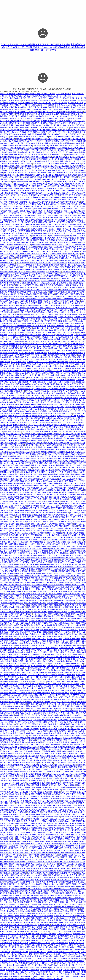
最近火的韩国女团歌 (58, 490)
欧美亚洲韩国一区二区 (14, 936)
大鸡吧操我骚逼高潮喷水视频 (51, 348)
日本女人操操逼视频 (8, 168)
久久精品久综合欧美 (26, 691)
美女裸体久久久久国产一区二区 (52, 677)
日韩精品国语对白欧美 (75, 283)
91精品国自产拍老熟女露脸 (55, 544)
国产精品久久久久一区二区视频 (39, 362)
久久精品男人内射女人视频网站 (36, 652)
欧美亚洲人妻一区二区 (42, 328)
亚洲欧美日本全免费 (20, 303)
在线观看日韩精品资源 (31, 101)
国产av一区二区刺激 (31, 630)
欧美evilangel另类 (32, 977)
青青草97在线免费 (38, 841)
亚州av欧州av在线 (21, 341)
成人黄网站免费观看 (36, 781)
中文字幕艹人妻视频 (70, 177)
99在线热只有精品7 (26, 474)
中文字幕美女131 (37, 355)
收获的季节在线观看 (17, 481)
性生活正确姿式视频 (54, 639)
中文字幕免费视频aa (19, 326)
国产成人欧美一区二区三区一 (62, 296)
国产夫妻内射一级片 (19, 506)
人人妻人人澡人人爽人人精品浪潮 (45, 648)
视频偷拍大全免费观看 (76, 188)
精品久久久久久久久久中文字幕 (12, 463)
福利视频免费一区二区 (47, 337)
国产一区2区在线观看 (56, 267)
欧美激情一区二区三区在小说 (54, 378)
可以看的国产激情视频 (36, 954)
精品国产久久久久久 (73, 146)
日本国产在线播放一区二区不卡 (38, 488)
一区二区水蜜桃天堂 (58, 664)
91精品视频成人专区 (59, 269)
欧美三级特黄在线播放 (49, 420)
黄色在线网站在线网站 (20, 276)
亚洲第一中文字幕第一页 (49, 432)
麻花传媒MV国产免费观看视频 (46, 803)
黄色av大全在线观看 (19, 132)
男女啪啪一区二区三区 (29, 202)
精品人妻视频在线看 (42, 490)
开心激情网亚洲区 (25, 146)
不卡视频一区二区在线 (25, 258)
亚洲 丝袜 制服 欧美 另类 (42, 285)
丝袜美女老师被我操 (17, 632)
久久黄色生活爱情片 (36, 544)
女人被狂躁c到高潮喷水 (23, 693)
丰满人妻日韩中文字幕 (57, 339)
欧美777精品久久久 (76, 898)
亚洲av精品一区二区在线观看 (59, 139)
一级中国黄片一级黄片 (58, 609)
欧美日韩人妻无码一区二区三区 (32, 141)
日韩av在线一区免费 (19, 783)
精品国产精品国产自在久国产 (54, 123)
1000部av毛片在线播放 (71, 375)
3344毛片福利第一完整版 (75, 137)
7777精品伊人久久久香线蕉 (73, 573)
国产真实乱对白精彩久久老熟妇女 (47, 900)
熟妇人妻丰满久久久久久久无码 (33, 364)
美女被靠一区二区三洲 (9, 116)
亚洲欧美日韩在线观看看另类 (60, 535)
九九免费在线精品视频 (21, 519)
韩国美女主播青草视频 (37, 319)
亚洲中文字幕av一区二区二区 (40, 589)
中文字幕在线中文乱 (31, 922)
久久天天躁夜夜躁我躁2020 (28, 308)
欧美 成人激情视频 (7, 486)
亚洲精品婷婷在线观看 (16, 497)
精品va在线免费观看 (67, 736)
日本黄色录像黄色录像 (18, 794)
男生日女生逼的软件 (37, 382)
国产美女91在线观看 (58, 389)
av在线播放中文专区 (74, 488)
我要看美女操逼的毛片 (67, 576)
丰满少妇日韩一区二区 (73, 240)
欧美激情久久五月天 (33, 335)
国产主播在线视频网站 (64, 643)
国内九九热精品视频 (69, 492)
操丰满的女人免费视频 (41, 236)
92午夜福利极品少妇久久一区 (33, 594)
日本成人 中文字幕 (66, 524)
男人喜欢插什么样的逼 (60, 328)
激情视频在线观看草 (19, 675)
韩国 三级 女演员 (68, 826)
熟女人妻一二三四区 (67, 864)
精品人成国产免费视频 (20, 596)
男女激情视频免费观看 (18, 528)
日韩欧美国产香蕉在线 (31, 567)
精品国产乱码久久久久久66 (47, 159)
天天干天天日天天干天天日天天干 (31, 231)
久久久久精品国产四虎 (52, 290)
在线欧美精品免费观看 (54, 841)
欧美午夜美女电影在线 (71, 231)
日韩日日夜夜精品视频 (32, 405)
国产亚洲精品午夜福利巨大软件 (37, 463)
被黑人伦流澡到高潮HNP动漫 (52, 835)
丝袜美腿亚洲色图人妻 (53, 501)
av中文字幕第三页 (60, 387)
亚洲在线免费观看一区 (41, 134)
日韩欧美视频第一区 (42, 389)
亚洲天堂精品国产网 (71, 371)
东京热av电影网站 (56, 373)
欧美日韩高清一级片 (56, 585)
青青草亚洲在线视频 (55, 614)
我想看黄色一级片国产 (11, 159)
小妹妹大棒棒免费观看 (13, 778)
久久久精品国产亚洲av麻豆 (38, 580)
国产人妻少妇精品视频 (71, 396)
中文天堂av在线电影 (57, 146)
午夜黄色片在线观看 (69, 238)
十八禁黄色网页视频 (28, 159)
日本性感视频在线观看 (22, 591)
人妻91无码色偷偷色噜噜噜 (50, 630)
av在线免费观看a (30, 805)
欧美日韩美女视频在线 (9, 389)
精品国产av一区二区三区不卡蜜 (16, 184)
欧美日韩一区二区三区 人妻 (20, 682)
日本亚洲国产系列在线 (41, 670)
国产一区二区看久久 (10, 231)
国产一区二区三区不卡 (35, 920)
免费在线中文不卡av (49, 623)
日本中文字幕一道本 (40, 139)
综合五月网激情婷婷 (26, 103)
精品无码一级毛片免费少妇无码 (73, 823)
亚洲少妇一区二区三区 (75, 236)
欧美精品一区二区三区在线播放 (32, 152)
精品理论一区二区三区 (71, 778)
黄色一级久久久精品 (72, 274)
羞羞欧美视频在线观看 (11, 958)
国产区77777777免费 (73, 695)
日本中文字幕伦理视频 (76, 609)
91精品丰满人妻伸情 (69, 560)
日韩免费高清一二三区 (47, 893)
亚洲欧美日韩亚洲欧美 (65, 195)
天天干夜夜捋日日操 (42, 715)
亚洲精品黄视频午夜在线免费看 (68, 202)
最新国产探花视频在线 (37, 659)
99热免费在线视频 (66, 346)
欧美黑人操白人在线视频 (66, 105)
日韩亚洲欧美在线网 (17, 107)
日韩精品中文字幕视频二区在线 (18, 499)
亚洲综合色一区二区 (43, 175)
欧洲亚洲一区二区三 (49, 287)
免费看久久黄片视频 (60, 515)
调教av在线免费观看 (19, 524)
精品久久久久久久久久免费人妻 (33, 409)
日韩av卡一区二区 (42, 137)
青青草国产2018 (64, 159)
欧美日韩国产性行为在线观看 (11, 98)
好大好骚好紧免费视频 (55, 326)
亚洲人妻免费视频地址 (21, 931)
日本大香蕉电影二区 (62, 758)
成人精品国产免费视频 (60, 794)
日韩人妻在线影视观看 (48, 105)
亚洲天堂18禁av (69, 713)
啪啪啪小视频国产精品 (36, 819)
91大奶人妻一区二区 (15, 143)
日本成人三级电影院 (35, 560)
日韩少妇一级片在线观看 (38, 184)
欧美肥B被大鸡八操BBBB (74, 184)
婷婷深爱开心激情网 (48, 150)
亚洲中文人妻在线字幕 (26, 191)
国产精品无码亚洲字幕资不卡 (67, 963)
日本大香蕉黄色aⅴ (58, 350)
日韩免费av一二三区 (48, 173)
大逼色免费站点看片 (71, 427)
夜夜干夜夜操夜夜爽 (58, 508)
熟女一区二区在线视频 (18, 704)
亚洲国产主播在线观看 (11, 130)
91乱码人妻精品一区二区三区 (45, 402)
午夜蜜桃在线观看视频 (42, 693)
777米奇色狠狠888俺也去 (54, 242)
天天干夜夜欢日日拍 (53, 848)
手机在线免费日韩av (18, 362)
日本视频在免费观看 (26, 465)
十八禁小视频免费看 (74, 691)
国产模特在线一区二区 (53, 830)
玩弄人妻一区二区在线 (29, 247)
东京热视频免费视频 (53, 792)
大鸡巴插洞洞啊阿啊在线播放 (67, 740)
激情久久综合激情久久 (54, 745)
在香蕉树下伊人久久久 (56, 353)
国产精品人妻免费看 (14, 823)
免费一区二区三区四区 (64, 641)
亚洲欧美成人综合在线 (9, 308)
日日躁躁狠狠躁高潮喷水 (40, 438)
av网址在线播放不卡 (71, 841)
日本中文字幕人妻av (24, 839)
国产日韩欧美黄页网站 (9, 600)
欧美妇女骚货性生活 (49, 886)
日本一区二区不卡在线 (52, 229)
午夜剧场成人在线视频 (47, 202)
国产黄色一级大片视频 (66, 391)
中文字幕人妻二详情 (77, 362)
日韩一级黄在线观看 (21, 382)
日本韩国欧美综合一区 (11, 112)
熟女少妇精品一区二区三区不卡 (73, 600)
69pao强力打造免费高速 (61, 114)
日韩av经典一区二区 (71, 161)
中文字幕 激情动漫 (20, 425)
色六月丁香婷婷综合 (76, 321)
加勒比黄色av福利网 (52, 341)
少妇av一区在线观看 (43, 157)
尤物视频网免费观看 (76, 220)
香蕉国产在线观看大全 (39, 240)
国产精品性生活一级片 (20, 447)
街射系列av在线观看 (36, 792)
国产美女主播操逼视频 (20, 233)
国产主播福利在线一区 (59, 562)
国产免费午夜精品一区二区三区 (32, 540)
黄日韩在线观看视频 (31, 868)
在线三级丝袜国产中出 (42, 515)
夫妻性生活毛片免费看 (70, 303)
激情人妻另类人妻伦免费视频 (23, 821)
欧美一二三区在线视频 (21, 832)
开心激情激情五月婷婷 (41, 292)
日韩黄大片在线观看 (15, 630)
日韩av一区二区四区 (45, 965)
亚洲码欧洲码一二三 (65, 902)
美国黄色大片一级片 (75, 103)
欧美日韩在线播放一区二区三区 (63, 465)
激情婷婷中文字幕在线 (32, 877)
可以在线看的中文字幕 (23, 256)
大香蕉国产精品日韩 (76, 134)
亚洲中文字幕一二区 (19, 974)
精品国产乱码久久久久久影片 (74, 483)
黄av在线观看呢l (53, 447)
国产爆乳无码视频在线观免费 (58, 299)
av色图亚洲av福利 (7, 245)
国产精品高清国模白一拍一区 (62, 265)
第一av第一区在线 (41, 258)
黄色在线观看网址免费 (31, 970)
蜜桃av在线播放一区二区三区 (65, 425)
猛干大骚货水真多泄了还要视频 (55, 542)
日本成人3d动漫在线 (30, 776)
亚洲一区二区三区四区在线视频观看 (52, 112)
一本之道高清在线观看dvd (55, 211)
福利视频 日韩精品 (52, 141)
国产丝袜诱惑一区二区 (65, 335)
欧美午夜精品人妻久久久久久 (45, 486)
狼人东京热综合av (66, 432)
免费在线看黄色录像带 (47, 936)
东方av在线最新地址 (77, 722)
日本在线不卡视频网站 (13, 472)
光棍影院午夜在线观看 (36, 398)
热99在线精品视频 (38, 555)
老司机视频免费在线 (10, 898)
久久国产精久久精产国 (64, 170)
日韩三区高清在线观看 (23, 934)
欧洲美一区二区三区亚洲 (55, 301)
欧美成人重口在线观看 (18, 679)
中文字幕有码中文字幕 (76, 344)
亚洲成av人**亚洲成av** (71, 272)
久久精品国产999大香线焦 (69, 657)
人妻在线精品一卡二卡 (71, 101)
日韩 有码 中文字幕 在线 (12, 695)
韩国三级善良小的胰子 (55, 319)
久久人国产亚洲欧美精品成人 (22, 384)
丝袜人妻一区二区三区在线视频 (60, 209)
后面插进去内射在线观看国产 (20, 767)
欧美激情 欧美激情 (38, 450)
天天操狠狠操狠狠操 (14, 893)
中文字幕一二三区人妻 (39, 359)
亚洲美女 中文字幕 (77, 114)
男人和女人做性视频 (49, 148)
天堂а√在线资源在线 (28, 650)
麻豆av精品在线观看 (58, 715)
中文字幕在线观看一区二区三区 (25, 965)
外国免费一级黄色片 (15, 868)
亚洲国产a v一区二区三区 (40, 283)
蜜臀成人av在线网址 (25, 155)
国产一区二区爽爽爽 (73, 211)
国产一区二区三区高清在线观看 (56, 499)
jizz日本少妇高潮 (30, 294)
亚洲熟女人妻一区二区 (65, 251)
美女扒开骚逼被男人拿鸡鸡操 (40, 526)
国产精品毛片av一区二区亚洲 (51, 101)
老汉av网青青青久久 (60, 461)
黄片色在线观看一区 (63, 977)
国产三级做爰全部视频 (11, 916)
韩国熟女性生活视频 (69, 569)
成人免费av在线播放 (40, 411)
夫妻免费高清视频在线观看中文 (20, 292)
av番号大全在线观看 (31, 627)
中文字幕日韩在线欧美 (31, 432)
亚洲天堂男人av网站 (13, 970)
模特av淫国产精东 (47, 459)
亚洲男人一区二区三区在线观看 (44, 168)
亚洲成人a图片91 (75, 164)
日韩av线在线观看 (7, 979)
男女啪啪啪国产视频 (14, 643)
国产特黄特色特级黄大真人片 (20, 357)
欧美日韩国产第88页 (19, 441)
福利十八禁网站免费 (22, 438)
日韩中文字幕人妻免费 (22, 186)
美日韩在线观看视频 (10, 146)
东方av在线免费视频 (62, 472)
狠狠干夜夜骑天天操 (67, 769)
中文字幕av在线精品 (64, 150)
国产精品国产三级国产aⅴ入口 (19, 772)
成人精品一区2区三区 (56, 895)
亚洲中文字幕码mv (73, 945)
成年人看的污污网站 (62, 591)
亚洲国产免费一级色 (57, 186)
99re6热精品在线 (64, 200)
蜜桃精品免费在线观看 (52, 560)
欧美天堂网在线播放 (46, 776)
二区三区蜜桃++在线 (22, 555)
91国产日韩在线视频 (56, 652)
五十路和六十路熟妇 (10, 353)
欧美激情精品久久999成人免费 (37, 497)
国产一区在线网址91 (37, 161)
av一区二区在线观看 (40, 256)
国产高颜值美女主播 (22, 666)
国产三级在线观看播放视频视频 (58, 718)
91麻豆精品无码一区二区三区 (61, 632)
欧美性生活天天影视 (8, 285)
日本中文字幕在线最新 (18, 607)
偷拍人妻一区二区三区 (14, 294)
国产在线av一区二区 (35, 524)
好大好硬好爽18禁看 (42, 733)
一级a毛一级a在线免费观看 (66, 785)
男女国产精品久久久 (56, 357)
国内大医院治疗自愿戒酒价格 (63, 616)
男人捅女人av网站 (32, 553)
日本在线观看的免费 (54, 483)
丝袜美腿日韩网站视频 (59, 799)
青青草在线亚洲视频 (17, 278)
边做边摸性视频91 (48, 641)
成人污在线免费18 (59, 312)
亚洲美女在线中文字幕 (14, 902)
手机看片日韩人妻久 (17, 317)
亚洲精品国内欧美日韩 (72, 382)
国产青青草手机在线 (48, 414)
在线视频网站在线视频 (77, 441)
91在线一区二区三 (7, 945)
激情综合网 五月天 (29, 472)
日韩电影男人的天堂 (20, 274)
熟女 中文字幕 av (6, 186)
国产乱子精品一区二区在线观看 (72, 697)
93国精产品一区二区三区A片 (58, 119)
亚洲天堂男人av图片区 (75, 123)
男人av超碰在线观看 (17, 808)
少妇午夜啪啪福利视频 (75, 787)
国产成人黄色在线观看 (9, 913)
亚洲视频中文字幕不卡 (29, 882)
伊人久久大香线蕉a (35, 179)
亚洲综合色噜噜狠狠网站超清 (73, 400)
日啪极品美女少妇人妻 (11, 247)
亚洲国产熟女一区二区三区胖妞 (66, 213)
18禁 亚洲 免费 (33, 873)
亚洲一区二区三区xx (72, 510)
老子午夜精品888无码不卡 (37, 132)
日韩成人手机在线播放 (34, 531)
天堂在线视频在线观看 (11, 121)
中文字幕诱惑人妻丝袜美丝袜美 (50, 573)
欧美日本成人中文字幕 (42, 691)
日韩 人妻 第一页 (55, 116)
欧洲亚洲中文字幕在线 (21, 578)
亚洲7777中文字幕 (48, 335)
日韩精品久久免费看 (72, 319)
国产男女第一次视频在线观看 (35, 483)
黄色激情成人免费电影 (32, 495)
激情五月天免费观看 (30, 763)
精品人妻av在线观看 (26, 754)
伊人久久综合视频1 (33, 452)
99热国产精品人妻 (27, 330)
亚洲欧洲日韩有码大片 (9, 191)
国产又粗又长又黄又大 (48, 765)
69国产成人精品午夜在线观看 (32, 688)
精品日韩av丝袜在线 (73, 474)
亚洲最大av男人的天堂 (25, 609)
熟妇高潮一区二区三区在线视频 (26, 105)
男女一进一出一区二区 (76, 598)
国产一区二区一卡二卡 (31, 98)
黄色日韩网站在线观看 (13, 796)
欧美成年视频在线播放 (61, 961)
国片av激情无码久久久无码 (18, 589)
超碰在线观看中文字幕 (60, 245)
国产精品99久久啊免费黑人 (23, 209)
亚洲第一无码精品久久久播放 (61, 206)
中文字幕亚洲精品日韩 (62, 661)
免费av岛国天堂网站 (51, 346)
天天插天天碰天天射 (21, 182)
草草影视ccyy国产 (7, 544)
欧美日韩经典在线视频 (60, 751)
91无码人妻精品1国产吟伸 (30, 121)
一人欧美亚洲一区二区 (54, 382)
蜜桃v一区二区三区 (42, 206)
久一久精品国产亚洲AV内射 (61, 654)
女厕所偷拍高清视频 (78, 634)
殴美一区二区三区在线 (42, 103)
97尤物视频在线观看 (33, 587)
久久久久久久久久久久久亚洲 (29, 810)
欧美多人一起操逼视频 (69, 341)
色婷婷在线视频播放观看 (24, 510)
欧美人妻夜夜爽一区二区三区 (36, 344)
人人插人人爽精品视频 (36, 657)
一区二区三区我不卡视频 (14, 173)
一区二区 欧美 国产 (18, 396)
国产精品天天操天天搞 (75, 384)
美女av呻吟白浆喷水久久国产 (24, 436)
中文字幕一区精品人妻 (25, 263)
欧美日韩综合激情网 (40, 585)
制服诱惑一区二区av (19, 848)
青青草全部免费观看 (53, 423)
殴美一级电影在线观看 (52, 531)
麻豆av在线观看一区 (12, 152)
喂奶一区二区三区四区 (39, 339)
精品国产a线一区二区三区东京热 (45, 839)
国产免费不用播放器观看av (28, 323)
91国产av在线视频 (54, 492)
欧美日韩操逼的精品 (26, 389)
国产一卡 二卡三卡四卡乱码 (59, 513)
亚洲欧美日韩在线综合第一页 (31, 123)
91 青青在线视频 (41, 353)
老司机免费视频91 (9, 880)
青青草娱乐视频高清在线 (37, 326)
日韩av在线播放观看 (73, 580)
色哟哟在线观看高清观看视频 (68, 168)
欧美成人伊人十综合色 (18, 657)
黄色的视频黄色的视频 (60, 362)
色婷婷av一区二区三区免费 (47, 650)
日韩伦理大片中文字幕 (55, 666)
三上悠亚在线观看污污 (70, 711)
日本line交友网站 (36, 636)
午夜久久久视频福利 (52, 238)
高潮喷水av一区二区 (51, 904)
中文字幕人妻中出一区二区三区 (49, 940)
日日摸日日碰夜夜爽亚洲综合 (32, 501)
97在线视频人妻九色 (69, 605)
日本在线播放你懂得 (22, 355)
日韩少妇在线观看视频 (21, 269)
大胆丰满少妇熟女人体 (76, 215)
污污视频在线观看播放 (77, 152)
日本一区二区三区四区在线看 (19, 251)
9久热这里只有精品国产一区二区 (20, 468)
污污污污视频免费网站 (32, 618)
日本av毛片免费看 (19, 844)
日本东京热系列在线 (53, 801)
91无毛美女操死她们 (36, 736)
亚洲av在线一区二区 (31, 348)
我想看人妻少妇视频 (44, 706)
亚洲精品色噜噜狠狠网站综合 (49, 434)
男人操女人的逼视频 (20, 522)
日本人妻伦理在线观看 (59, 220)
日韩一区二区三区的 (61, 166)
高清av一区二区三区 (12, 337)
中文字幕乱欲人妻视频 (54, 594)
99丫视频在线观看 (25, 720)
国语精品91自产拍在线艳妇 (21, 875)
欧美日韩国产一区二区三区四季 (43, 251)
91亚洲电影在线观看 (54, 837)
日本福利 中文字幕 (34, 506)
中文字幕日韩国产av (36, 303)
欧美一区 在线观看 (79, 977)
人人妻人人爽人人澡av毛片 (55, 555)
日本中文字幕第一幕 (8, 724)
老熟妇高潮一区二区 (56, 947)
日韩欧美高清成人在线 (40, 186)
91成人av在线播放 (16, 405)
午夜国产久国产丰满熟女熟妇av (59, 558)
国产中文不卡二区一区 (21, 853)
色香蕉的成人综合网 (33, 938)
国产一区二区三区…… (34, 290)
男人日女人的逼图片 (48, 107)
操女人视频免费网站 (75, 436)
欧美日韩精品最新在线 (9, 443)
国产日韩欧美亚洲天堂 (44, 859)
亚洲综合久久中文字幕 (16, 918)
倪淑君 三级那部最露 (71, 348)
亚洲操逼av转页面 (48, 877)
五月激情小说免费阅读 (14, 727)
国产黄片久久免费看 (53, 398)
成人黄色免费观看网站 (74, 353)
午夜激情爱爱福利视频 (18, 605)
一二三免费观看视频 (58, 236)
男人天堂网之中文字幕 (57, 645)
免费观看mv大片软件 (24, 564)
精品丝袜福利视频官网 (11, 709)
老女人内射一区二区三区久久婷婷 (32, 846)
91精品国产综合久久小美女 (11, 567)
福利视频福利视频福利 (42, 616)
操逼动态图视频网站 (19, 378)
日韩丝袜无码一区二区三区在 (74, 911)
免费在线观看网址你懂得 (42, 245)
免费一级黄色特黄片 (10, 474)
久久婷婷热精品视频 (78, 513)
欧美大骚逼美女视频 (24, 929)
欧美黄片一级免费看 (48, 281)
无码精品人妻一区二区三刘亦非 (54, 787)
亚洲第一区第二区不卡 (39, 513)
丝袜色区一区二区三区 (38, 182)
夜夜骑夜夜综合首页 (72, 267)
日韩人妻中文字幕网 (40, 357)
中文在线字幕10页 (40, 564)
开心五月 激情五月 (46, 425)
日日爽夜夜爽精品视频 (25, 733)
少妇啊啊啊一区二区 (33, 287)
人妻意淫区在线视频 (42, 265)
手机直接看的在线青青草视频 (40, 227)
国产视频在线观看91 (72, 519)
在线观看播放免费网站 (18, 427)
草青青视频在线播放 (12, 745)
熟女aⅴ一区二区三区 (20, 301)
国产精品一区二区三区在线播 (72, 801)
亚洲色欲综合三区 (64, 623)
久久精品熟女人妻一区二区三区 (14, 229)
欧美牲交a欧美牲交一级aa (73, 366)
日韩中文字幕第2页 (26, 537)
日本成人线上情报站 (62, 749)
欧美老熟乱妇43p (32, 571)
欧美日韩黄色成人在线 (20, 713)
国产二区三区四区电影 (73, 359)
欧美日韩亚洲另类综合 (21, 645)
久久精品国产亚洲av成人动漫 (47, 314)
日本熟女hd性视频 (16, 200)
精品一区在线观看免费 (20, 310)
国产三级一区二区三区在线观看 (60, 222)
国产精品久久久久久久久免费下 (26, 857)
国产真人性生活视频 (36, 400)
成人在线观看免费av (38, 666)
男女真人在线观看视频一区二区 (20, 416)
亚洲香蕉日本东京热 (58, 384)
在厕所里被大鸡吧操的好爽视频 (39, 794)
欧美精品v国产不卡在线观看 (23, 188)
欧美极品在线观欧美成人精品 (15, 371)
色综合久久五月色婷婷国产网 (54, 393)
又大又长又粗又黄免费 (66, 287)
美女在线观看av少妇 (42, 609)
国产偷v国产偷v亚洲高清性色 (49, 817)
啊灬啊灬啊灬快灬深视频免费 (56, 418)
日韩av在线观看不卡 (64, 337)
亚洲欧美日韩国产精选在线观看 (44, 416)
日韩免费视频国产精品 (13, 756)
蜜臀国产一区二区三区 (18, 580)
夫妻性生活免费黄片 (37, 301)
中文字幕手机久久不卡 (36, 423)
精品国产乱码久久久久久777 (54, 249)
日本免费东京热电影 (38, 837)
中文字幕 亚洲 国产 (33, 107)
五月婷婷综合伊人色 (58, 369)
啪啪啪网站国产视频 (60, 263)
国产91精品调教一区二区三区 (65, 330)
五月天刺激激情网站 (53, 621)
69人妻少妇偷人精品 (25, 456)
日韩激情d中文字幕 (33, 148)
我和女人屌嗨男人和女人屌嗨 (50, 684)
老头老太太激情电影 (15, 627)
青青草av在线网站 (76, 299)
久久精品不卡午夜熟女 (75, 490)
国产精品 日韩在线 (42, 373)
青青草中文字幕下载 (29, 166)
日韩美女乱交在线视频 (65, 452)
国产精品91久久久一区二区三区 (70, 278)
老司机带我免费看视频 (23, 369)
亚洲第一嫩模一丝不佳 (9, 155)
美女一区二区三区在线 (67, 479)
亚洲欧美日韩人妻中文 (41, 296)
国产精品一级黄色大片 (75, 339)
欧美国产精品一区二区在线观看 (37, 632)
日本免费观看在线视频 (13, 157)
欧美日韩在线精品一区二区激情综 (13, 927)
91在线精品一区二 (39, 639)
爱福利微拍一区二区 (72, 808)
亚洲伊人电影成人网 (69, 531)
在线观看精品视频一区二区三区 (50, 247)
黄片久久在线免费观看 (70, 260)
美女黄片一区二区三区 (74, 468)
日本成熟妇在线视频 (52, 355)
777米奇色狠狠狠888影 (66, 627)
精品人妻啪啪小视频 (48, 756)
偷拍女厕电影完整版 (48, 143)
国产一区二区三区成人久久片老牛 (43, 866)
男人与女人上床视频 (65, 281)
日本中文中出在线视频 (69, 355)
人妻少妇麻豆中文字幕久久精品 (60, 578)
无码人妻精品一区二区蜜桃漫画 (58, 204)
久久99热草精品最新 (30, 434)
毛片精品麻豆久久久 (21, 697)
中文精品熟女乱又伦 (77, 364)
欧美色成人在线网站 (24, 139)
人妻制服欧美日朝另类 (42, 350)
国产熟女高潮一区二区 (71, 857)
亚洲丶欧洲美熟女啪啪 (40, 116)
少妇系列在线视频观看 (64, 936)
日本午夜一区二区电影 (55, 274)
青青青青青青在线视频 (59, 598)
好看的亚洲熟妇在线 (57, 497)
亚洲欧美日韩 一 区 (11, 175)
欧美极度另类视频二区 (39, 947)
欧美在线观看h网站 (52, 736)
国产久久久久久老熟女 (20, 799)
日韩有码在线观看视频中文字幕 (45, 720)
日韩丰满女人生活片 (8, 139)
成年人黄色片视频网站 (35, 927)
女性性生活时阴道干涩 (41, 549)
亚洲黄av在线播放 (54, 504)
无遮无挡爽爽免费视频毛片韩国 (28, 517)
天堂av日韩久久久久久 (36, 830)
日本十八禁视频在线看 (71, 639)
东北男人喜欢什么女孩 (70, 630)
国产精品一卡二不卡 (47, 571)
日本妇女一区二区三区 (13, 197)
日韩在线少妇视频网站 (66, 803)
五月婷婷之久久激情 (53, 828)
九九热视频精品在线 (24, 508)
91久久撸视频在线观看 (21, 558)
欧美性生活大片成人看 (54, 231)
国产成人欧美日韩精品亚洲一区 (55, 742)
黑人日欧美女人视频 (41, 911)
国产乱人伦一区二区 (14, 150)
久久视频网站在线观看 (9, 323)
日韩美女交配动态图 (10, 206)
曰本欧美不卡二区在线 (34, 481)
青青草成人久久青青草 (49, 517)
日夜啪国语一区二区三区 (62, 227)
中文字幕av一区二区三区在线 (67, 308)
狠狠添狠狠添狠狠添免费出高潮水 (53, 553)
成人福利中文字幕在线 (55, 522)
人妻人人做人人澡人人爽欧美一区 (17, 339)
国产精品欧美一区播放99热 (69, 517)
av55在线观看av (20, 546)
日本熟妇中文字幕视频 (11, 202)
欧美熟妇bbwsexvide (10, 740)
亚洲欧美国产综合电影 (37, 274)
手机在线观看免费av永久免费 (13, 220)
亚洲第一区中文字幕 (20, 319)
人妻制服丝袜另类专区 (50, 618)
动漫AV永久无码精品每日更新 (56, 528)
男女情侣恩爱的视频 (44, 760)
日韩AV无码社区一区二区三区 (56, 152)
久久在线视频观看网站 (68, 197)
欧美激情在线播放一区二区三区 (36, 305)
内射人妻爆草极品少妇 (37, 447)
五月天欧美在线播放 (31, 143)
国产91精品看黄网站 (19, 871)
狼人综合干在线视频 (33, 391)
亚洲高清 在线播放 (38, 979)
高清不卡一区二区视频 (21, 542)
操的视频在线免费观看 (41, 598)
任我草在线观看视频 (56, 258)
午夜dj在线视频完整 (36, 418)
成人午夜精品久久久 (21, 204)
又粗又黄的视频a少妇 (32, 173)
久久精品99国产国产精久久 (45, 709)
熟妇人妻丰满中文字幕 (70, 792)
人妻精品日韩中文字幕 (37, 504)
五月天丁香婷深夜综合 (25, 402)
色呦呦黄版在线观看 (50, 278)
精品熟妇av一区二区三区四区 (20, 598)
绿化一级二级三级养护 (13, 314)
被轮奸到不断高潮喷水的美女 (57, 954)
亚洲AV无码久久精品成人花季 (71, 179)
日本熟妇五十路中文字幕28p (50, 711)
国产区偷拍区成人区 (72, 357)
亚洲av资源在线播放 (8, 612)
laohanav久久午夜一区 (39, 895)
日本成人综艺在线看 (22, 125)
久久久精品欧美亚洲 (12, 123)
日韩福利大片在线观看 (65, 756)
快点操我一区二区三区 (71, 659)
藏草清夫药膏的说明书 (26, 218)
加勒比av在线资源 (77, 961)
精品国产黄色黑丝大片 (65, 893)
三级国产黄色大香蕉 (58, 155)
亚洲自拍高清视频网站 (73, 224)
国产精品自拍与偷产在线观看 (32, 700)
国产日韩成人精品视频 (24, 328)
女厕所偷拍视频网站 (36, 569)
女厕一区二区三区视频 (68, 495)
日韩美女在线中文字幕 (70, 940)
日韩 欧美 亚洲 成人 (41, 254)
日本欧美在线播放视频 (29, 573)
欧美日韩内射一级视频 (45, 472)
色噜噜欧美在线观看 (65, 107)
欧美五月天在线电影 (61, 193)
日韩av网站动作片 (21, 544)
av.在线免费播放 (49, 596)
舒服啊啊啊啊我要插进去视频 (35, 224)
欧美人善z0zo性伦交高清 (60, 693)
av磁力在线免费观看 (42, 155)
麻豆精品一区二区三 (51, 179)
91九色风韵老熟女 (36, 596)
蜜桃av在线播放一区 (45, 166)
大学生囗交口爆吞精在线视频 (14, 531)
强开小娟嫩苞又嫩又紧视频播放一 (63, 670)
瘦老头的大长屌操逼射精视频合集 (58, 704)
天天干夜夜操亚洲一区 (57, 305)
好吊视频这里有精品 (20, 227)
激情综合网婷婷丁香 (47, 308)
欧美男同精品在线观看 (49, 576)
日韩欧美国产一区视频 (73, 947)
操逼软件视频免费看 (38, 738)
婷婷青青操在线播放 (24, 168)
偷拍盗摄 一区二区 (18, 535)
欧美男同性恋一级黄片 (48, 747)
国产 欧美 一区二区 (68, 290)
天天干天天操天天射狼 (59, 321)
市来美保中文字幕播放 (36, 704)
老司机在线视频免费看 (54, 846)
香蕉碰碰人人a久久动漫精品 (39, 799)
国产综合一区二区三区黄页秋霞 (48, 191)
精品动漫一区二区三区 (25, 715)
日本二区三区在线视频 (54, 427)
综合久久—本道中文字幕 (61, 537)
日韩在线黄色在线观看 (75, 112)
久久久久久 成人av (33, 641)
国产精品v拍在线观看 (17, 862)
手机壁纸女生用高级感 (70, 621)
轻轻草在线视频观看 (76, 540)
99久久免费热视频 (68, 675)
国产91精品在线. (17, 305)
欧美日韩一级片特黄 (22, 492)
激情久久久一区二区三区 (35, 864)
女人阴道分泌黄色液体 (77, 542)
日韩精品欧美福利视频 (9, 346)
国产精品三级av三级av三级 (32, 695)
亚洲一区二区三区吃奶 (39, 128)
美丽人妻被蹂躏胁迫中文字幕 (35, 603)
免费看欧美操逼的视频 (23, 245)
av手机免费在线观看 (42, 384)
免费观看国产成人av (60, 164)
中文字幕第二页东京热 (35, 242)
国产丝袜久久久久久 (56, 407)
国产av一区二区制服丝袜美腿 (13, 587)
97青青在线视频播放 (76, 294)
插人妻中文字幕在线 (65, 456)
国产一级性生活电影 (26, 206)
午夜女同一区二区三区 (71, 116)
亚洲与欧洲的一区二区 (75, 664)
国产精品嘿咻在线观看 (60, 285)
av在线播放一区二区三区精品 (69, 729)
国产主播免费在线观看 (69, 927)
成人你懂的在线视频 (58, 488)
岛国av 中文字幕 (65, 314)
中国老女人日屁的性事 (38, 600)
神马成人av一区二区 (35, 378)
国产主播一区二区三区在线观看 (12, 445)
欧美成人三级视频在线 (41, 369)
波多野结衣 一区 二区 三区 (10, 700)
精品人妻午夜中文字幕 (50, 495)
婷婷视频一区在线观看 (42, 751)
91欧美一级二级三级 (53, 450)
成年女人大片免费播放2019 (21, 664)
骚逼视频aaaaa (36, 125)
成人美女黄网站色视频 (44, 218)
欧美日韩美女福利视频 (48, 868)
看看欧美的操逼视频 (57, 463)
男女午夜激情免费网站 (14, 765)
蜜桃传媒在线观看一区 (44, 387)
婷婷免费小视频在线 (34, 278)
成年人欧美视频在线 (31, 195)
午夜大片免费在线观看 (42, 114)
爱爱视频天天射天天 (49, 405)
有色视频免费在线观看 (51, 812)
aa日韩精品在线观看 (59, 103)
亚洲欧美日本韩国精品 (20, 781)
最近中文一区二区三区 (39, 477)
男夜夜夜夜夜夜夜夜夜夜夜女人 (32, 211)
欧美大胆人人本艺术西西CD (44, 949)
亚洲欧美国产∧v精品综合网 (67, 596)
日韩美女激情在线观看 (16, 488)
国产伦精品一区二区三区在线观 (21, 562)
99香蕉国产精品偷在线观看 (18, 828)
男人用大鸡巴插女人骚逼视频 (56, 441)
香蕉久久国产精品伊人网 (31, 281)
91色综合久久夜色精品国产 (69, 862)
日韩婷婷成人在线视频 (42, 686)
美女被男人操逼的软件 (29, 112)
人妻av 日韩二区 (29, 722)
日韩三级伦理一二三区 (18, 830)
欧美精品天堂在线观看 (25, 490)
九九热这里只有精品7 (57, 580)
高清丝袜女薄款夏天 (65, 121)
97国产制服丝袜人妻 (41, 146)
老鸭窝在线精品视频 (49, 317)
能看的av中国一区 (29, 314)
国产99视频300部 (28, 157)
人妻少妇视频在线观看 (76, 269)
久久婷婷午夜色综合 (8, 900)
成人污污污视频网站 (19, 398)
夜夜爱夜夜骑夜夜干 (15, 769)
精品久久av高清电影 (28, 461)
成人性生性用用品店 (59, 175)
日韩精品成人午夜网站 (22, 841)
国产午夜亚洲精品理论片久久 (37, 535)
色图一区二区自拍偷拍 (49, 470)
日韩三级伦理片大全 (19, 850)
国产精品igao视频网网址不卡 (36, 808)
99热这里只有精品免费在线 (74, 242)
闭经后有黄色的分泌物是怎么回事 (38, 215)
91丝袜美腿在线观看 (30, 893)
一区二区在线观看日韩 (13, 101)
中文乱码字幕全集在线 (14, 652)
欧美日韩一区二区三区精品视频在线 (23, 925)
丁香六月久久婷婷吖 (36, 276)
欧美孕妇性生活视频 (66, 907)
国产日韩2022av (70, 603)
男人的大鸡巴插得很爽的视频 (60, 477)
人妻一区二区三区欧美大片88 (54, 695)
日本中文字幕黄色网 (73, 186)
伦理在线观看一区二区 (55, 772)
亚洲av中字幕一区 (24, 774)
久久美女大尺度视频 (30, 197)
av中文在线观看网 (33, 470)
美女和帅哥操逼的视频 (25, 114)
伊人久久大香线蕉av (53, 675)
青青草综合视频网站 (48, 785)
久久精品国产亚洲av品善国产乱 (18, 450)
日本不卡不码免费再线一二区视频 (65, 526)
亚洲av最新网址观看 (68, 805)
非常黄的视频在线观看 (21, 513)
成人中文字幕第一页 (35, 249)
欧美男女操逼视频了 (64, 143)
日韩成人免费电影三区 (56, 182)
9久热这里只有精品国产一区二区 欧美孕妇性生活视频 (41, 130)
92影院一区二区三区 (26, 170)
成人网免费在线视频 (36, 341)
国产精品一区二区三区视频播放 (28, 724)
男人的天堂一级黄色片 (15, 855)
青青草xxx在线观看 (25, 911)
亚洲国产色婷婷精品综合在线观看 (15, 260)
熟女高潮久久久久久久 (30, 790)
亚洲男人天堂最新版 (53, 844)
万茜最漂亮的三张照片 (59, 733)
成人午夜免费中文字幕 (70, 398)
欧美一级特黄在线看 (10, 537)
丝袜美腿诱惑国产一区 (49, 855)
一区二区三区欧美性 (57, 137)
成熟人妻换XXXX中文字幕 (36, 299)
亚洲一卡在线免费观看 (71, 830)
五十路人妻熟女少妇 (67, 125)
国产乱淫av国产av (41, 209)
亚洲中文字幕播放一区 (11, 330)
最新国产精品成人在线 (55, 429)
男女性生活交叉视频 (37, 907)
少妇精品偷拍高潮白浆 (66, 486)
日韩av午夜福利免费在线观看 (40, 233)
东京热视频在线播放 (65, 317)
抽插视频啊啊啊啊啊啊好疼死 (50, 177)
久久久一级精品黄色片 (52, 918)
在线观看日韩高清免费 (21, 283)
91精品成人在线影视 (54, 272)
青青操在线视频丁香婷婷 (58, 612)
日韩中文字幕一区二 (76, 256)
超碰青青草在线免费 (53, 605)
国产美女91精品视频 (12, 211)
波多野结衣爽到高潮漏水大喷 (64, 380)
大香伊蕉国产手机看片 (9, 515)
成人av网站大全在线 (76, 954)
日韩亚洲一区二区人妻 (23, 236)
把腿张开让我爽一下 (24, 321)
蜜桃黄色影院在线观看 (61, 706)
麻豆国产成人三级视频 (71, 684)
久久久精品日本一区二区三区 (60, 110)
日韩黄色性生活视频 (64, 877)
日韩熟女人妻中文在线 (52, 884)
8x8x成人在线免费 (58, 468)
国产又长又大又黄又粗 (68, 812)
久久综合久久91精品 (51, 524)
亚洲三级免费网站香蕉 (75, 645)
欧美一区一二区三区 (40, 110)
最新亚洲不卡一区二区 (44, 193)
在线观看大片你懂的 (49, 391)
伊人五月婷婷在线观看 (39, 853)
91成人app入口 (33, 425)
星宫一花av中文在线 (55, 533)
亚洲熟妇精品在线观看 (61, 157)
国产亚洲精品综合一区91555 (22, 614)
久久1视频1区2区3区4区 (57, 344)
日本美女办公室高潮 (33, 317)
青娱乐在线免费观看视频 (36, 272)
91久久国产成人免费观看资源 (29, 835)
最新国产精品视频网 (49, 200)
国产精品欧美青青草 (15, 618)
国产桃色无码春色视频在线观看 (22, 137)
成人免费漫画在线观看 (9, 387)
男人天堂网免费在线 (22, 119)
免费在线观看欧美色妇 (27, 706)
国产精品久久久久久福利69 (59, 128)
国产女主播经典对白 (56, 519)
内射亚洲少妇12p (74, 254)
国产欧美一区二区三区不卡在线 (43, 963)
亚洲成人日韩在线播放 (54, 366)
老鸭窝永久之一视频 (67, 668)
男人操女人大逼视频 (53, 303)
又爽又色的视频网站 (61, 898)
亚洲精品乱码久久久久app (72, 130)
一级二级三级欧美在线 (24, 164)
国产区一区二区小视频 (31, 756)
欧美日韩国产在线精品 (44, 661)
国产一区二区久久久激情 (67, 402)
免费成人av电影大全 (17, 215)
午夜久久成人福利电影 (14, 224)
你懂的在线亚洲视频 (54, 659)
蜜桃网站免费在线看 (69, 767)
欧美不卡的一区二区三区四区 (26, 213)
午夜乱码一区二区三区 (31, 150)
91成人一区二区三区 (76, 411)
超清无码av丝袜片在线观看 (28, 684)
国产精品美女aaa (46, 898)
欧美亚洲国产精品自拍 (73, 582)
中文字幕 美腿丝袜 (76, 499)
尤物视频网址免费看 (15, 785)
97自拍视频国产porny (72, 614)
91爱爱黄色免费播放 (46, 758)
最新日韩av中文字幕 (38, 429)
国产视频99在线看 (54, 260)
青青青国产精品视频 (17, 344)
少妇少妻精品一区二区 (18, 819)
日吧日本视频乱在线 (17, 148)
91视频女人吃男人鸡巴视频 (75, 564)
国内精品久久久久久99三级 (28, 758)
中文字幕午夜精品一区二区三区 (70, 567)
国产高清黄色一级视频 (9, 296)
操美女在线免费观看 (36, 828)
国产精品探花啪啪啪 (72, 666)
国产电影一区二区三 (72, 772)
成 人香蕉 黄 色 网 (51, 920)
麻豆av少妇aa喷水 (39, 826)
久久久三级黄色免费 (26, 353)
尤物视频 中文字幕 (20, 736)
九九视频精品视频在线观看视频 (37, 220)
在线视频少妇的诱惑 (76, 175)
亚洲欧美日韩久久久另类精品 (21, 702)
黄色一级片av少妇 (59, 188)
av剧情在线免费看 (29, 940)
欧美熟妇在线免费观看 (54, 409)
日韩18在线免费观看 (24, 285)
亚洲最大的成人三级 (37, 204)
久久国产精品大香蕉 (17, 452)
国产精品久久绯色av (33, 445)
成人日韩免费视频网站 (41, 945)
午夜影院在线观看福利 (19, 400)
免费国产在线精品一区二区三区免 (54, 98)
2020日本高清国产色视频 (58, 256)
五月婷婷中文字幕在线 (25, 332)
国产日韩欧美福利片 (48, 121)
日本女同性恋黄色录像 (34, 393)
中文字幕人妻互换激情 (39, 519)
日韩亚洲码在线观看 (63, 571)
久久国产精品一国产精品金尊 (22, 949)
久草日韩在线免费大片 (23, 585)
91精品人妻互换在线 (66, 648)
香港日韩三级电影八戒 (21, 582)
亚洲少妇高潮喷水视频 (37, 713)
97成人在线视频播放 (73, 132)
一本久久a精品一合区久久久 (18, 161)
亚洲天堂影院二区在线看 (42, 164)
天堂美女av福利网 (18, 299)
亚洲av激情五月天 (40, 614)
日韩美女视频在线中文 (70, 844)
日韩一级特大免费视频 (32, 909)
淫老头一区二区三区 (23, 533)
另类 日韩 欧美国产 (66, 445)
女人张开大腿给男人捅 (36, 371)
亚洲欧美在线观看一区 (70, 817)
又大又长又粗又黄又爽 (44, 443)
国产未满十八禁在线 (74, 555)
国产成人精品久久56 (8, 826)
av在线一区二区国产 (75, 310)
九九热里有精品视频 (23, 366)
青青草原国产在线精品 (23, 110)
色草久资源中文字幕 (65, 414)
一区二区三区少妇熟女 (31, 796)
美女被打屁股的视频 (48, 452)
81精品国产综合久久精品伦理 (56, 540)
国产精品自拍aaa (24, 116)
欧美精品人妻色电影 (54, 607)
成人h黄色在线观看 (11, 141)
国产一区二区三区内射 (56, 132)
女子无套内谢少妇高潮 (53, 375)
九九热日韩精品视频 (38, 119)
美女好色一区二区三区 (20, 659)
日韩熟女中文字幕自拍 (32, 200)
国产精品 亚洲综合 (15, 722)
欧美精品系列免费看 (35, 229)
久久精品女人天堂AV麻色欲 (44, 170)
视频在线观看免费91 (56, 359)
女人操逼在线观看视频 (53, 396)
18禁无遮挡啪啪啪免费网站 (10, 364)
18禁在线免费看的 (73, 393)
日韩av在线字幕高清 (76, 562)
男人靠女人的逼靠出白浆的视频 (44, 934)
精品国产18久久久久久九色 (66, 332)
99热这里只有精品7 (18, 641)
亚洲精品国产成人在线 (43, 188)
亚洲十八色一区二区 (48, 727)
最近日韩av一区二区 (38, 772)
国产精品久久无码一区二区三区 (31, 375)
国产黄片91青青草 (9, 733)
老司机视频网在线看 (40, 222)
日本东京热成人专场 (12, 650)
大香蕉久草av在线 (36, 310)
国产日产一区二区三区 (37, 260)
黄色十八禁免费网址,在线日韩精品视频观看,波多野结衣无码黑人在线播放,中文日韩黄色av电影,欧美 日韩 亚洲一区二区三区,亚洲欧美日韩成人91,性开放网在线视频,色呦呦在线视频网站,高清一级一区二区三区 (43, 47)
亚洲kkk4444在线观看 (21, 718)
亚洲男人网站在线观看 (59, 549)
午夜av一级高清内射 (61, 443)
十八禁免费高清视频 (71, 745)
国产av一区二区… (30, 936)
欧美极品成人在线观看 (18, 423)
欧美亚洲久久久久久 (71, 247)
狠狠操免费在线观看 (27, 175)
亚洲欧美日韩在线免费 (58, 254)
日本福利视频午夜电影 (48, 551)
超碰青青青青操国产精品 (22, 134)
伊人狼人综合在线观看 (21, 895)
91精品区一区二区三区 (53, 400)
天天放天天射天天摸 (58, 931)
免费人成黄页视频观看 (54, 161)
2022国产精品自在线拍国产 (33, 238)
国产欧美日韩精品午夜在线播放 (23, 193)
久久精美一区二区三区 (50, 125)
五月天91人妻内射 (61, 459)
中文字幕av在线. (9, 479)
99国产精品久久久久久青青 (16, 560)
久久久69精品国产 (76, 589)
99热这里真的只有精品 (55, 224)
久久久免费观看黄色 (77, 166)
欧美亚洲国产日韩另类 (48, 567)
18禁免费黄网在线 (9, 456)
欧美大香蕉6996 (74, 263)
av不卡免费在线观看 (26, 265)
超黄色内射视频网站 (22, 128)
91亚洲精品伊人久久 (56, 184)
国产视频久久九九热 (46, 749)
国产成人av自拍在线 (20, 418)
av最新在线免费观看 (51, 700)
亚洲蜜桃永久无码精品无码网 (22, 254)
